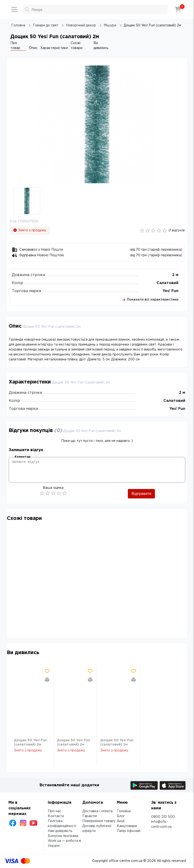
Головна (124, 811)
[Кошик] (178, 9)
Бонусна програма (63, 836)
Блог (121, 816)
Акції (121, 821)
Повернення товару (99, 821)
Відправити (141, 494)
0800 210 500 (163, 817)
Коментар (22, 457)
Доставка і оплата (97, 811)
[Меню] (14, 9)
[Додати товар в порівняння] (47, 680)
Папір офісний (129, 831)
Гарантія (90, 816)
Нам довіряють (60, 831)
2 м (175, 275)
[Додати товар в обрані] (47, 671)
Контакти (56, 816)
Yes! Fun (171, 291)
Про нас (55, 811)
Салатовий (168, 283)
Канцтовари (127, 826)
